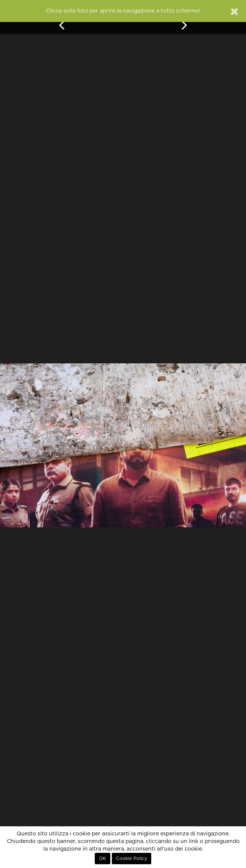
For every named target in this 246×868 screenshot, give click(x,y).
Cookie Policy (132, 859)
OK (103, 859)
